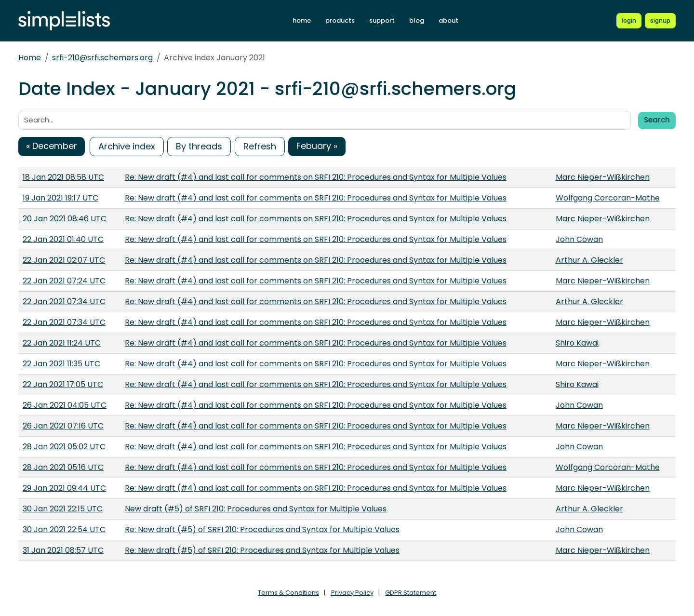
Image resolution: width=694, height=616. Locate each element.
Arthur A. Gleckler (589, 260)
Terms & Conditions (288, 593)
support (382, 20)
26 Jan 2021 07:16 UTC (63, 426)
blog (417, 20)
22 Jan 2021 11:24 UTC (62, 343)
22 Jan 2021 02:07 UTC (64, 260)
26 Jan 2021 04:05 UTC (65, 405)
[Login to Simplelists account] (629, 21)
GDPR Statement (411, 593)
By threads (199, 146)
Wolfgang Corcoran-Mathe (608, 198)
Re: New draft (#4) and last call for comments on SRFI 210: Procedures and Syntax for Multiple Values (316, 177)
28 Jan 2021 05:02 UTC (64, 447)
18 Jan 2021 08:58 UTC (63, 177)
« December (52, 146)
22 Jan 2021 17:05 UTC (63, 384)
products (340, 20)
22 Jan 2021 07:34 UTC (64, 301)
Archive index (127, 146)
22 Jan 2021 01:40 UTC (63, 239)
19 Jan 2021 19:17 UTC (60, 198)
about (448, 20)
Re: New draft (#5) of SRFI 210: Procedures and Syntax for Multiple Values (262, 529)
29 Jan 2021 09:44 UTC (64, 488)
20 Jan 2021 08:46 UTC (65, 219)
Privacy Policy (352, 593)
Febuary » (317, 146)
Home (30, 58)
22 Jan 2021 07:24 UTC (64, 281)
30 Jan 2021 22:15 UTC (63, 509)
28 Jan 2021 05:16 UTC (63, 467)
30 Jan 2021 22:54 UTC (64, 529)
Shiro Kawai (577, 343)
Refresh (260, 146)
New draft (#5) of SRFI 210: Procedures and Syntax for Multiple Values (256, 509)
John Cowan (579, 239)
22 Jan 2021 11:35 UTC (61, 364)
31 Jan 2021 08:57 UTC (63, 550)
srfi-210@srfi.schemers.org (102, 58)
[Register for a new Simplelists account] (660, 21)
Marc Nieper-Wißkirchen (603, 177)
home (302, 20)
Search (657, 120)
